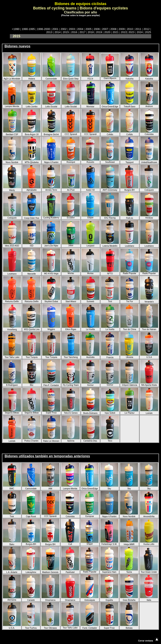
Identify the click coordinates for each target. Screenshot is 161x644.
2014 (58, 32)
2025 (148, 32)
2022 (124, 32)
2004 (80, 29)
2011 (138, 29)
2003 (72, 29)
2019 (99, 32)
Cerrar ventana (146, 641)
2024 (140, 32)
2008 (113, 29)
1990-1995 (28, 29)
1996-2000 (44, 29)
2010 (130, 29)
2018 (91, 32)
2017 (82, 32)
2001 (55, 29)
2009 (122, 29)
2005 (89, 29)
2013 (49, 32)
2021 (116, 32)
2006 (97, 29)
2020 (107, 32)
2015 (66, 32)
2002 (64, 29)
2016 (74, 32)
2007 (105, 29)
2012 (146, 29)
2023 (131, 32)
